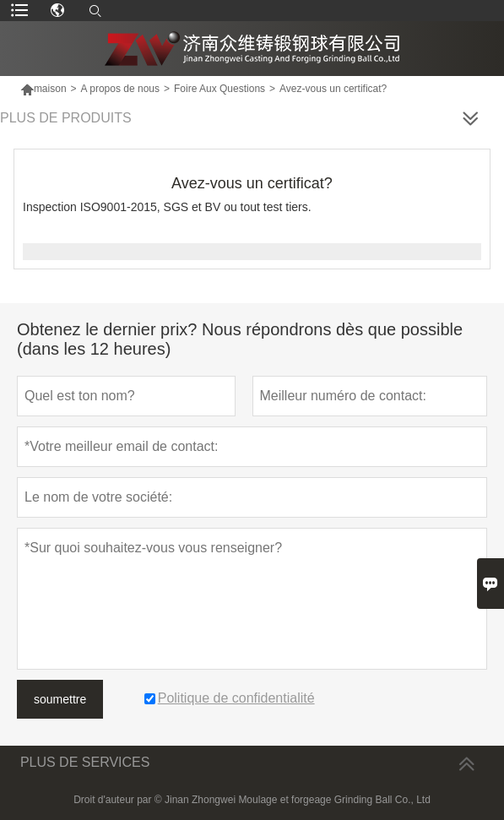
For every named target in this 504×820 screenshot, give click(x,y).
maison (43, 89)
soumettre (60, 699)
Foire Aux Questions (219, 89)
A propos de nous (120, 89)
